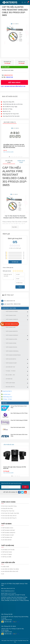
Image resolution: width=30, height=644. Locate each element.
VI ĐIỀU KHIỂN (5, 567)
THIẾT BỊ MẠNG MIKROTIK (12, 331)
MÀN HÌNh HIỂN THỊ (10, 387)
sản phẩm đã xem (9, 445)
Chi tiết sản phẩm (9, 162)
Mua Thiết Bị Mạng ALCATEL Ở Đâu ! (19, 413)
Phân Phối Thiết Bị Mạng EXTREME (19, 420)
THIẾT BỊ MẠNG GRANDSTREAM (13, 355)
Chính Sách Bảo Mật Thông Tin (9, 518)
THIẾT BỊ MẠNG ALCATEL (11, 339)
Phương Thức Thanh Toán (8, 511)
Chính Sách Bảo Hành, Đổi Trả (9, 516)
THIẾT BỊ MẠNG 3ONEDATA (12, 319)
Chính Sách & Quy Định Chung (9, 506)
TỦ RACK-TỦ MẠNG (7, 554)
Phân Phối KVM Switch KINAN (18, 427)
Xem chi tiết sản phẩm (8, 152)
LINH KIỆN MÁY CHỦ (10, 367)
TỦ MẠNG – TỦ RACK (11, 371)
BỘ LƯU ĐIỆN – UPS (10, 375)
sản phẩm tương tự (10, 122)
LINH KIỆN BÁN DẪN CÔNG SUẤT (10, 571)
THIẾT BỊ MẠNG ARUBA (11, 343)
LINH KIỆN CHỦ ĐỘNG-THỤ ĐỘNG (10, 569)
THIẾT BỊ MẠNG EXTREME (12, 311)
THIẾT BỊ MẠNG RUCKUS (11, 347)
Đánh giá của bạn (7, 271)
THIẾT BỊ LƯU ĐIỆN (7, 557)
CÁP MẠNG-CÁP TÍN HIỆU (8, 550)
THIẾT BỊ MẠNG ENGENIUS (12, 335)
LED (3, 574)
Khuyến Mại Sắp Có (7, 391)
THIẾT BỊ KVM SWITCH (11, 359)
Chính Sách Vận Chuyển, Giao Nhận (10, 513)
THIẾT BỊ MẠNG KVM (7, 537)
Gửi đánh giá (15, 262)
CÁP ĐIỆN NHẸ (9, 379)
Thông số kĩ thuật (21, 162)
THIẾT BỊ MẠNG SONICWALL (12, 351)
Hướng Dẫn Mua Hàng (7, 508)
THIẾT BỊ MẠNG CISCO (11, 315)
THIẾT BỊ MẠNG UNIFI (11, 327)
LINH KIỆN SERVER (7, 540)
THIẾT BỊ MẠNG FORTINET (8, 530)
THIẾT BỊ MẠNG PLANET (11, 363)
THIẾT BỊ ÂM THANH (10, 383)
